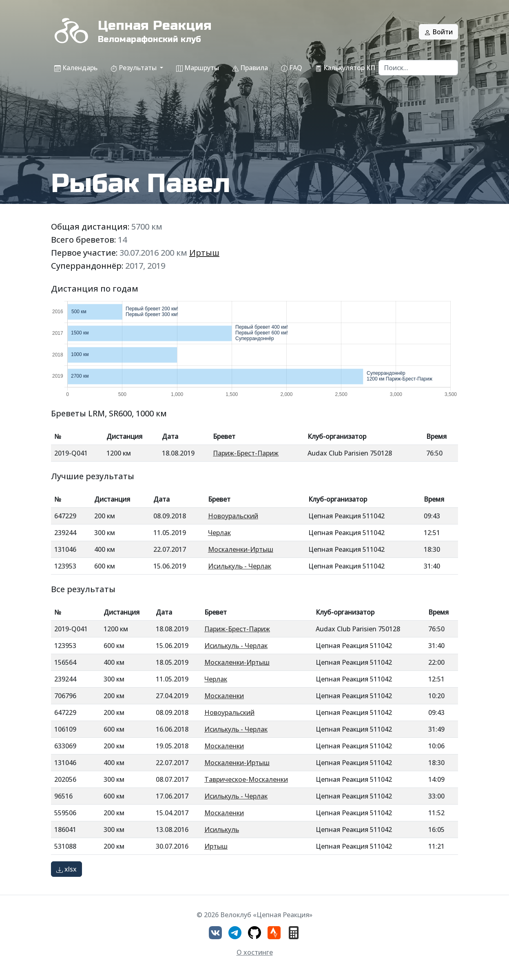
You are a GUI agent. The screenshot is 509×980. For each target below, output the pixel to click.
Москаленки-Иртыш (241, 549)
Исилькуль (222, 830)
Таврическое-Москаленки (246, 779)
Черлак (219, 533)
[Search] (418, 68)
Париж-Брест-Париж (246, 453)
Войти (438, 32)
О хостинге (255, 952)
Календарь (76, 68)
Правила (250, 68)
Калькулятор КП (345, 68)
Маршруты (198, 68)
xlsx (66, 869)
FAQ (292, 68)
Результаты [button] (134, 68)
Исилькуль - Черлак (240, 566)
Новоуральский (233, 516)
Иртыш (204, 253)
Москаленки (224, 696)
